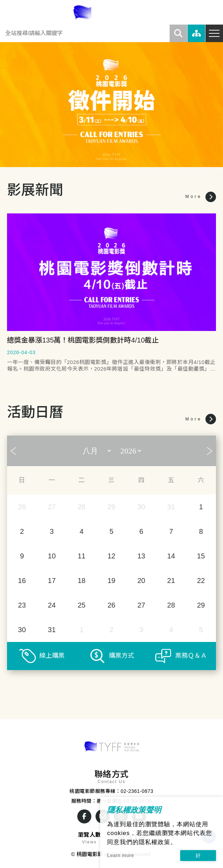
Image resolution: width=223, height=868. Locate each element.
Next (210, 451)
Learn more (120, 855)
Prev (13, 451)
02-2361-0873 (137, 791)
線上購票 (52, 656)
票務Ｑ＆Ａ (191, 656)
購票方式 (122, 656)
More (201, 197)
